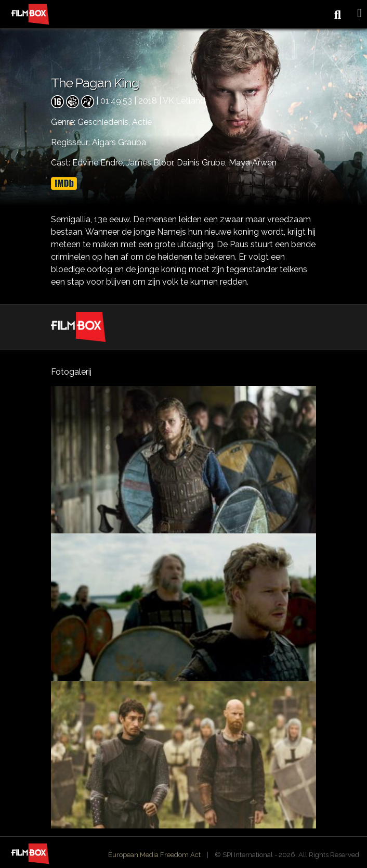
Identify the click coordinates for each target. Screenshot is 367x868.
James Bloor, (152, 163)
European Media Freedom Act (154, 855)
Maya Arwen (253, 163)
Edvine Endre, (99, 163)
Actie (142, 122)
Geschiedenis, (105, 122)
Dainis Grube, (203, 163)
